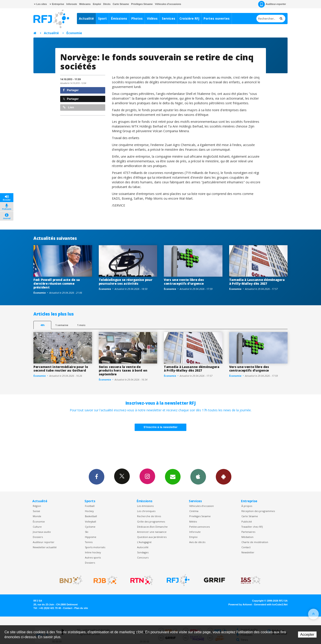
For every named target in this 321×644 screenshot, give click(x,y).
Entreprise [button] (57, 4)
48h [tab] (42, 325)
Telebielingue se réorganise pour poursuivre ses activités (126, 282)
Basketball (91, 516)
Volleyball (91, 522)
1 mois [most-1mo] (81, 325)
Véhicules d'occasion (202, 506)
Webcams (85, 4)
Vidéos (152, 18)
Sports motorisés (95, 547)
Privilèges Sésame (142, 4)
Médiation (247, 537)
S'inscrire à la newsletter (160, 427)
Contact (246, 547)
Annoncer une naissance (152, 532)
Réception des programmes (258, 511)
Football (90, 506)
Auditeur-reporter (272, 4)
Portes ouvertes (217, 18)
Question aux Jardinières (152, 537)
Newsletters (173, 477)
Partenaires (248, 532)
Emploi (97, 4)
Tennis (89, 542)
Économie (74, 33)
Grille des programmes (151, 522)
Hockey (89, 511)
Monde (37, 516)
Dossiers (38, 537)
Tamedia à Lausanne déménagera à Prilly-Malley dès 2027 (257, 282)
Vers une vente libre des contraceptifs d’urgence (184, 282)
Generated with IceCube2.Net (271, 604)
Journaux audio (42, 532)
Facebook (97, 477)
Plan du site (81, 608)
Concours (143, 557)
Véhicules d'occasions (168, 4)
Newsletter (248, 552)
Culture (37, 527)
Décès (107, 4)
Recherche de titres (149, 516)
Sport (102, 18)
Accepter (307, 635)
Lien (68, 107)
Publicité (247, 522)
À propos (247, 506)
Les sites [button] (40, 4)
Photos (137, 18)
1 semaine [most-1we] (62, 325)
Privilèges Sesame (200, 516)
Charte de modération (255, 542)
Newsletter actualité (45, 547)
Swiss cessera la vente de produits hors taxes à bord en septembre (123, 371)
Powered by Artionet (240, 604)
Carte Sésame (121, 4)
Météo (193, 522)
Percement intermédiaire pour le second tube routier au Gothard (61, 369)
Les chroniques (146, 511)
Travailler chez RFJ (252, 527)
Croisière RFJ (189, 18)
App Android (224, 477)
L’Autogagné (144, 542)
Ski (87, 532)
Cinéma (194, 511)
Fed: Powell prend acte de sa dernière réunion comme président (57, 283)
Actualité (86, 18)
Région (37, 506)
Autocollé (143, 547)
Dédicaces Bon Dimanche (152, 527)
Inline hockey (93, 552)
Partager (71, 90)
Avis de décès (197, 542)
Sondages (143, 552)
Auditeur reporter (44, 542)
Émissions (119, 18)
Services (169, 18)
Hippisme (91, 537)
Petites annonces (200, 527)
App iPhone (198, 477)
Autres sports (93, 557)
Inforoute (72, 4)
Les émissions (145, 506)
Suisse (36, 511)
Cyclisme (90, 527)
